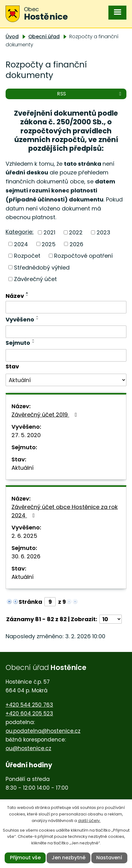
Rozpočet (27, 256)
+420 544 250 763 (29, 705)
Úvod (12, 37)
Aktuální (23, 468)
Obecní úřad (44, 37)
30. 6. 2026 (26, 556)
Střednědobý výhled (42, 267)
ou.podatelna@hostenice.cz (43, 731)
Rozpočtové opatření (83, 256)
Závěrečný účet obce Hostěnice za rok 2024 (65, 511)
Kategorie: (20, 232)
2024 (21, 244)
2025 (49, 244)
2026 (76, 244)
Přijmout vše (25, 858)
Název (15, 296)
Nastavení (109, 858)
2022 (76, 232)
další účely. (89, 821)
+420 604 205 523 (29, 713)
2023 (103, 232)
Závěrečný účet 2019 (45, 415)
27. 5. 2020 (26, 435)
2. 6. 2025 (24, 536)
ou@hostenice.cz (28, 748)
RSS (90, 94)
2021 (49, 232)
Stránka (30, 602)
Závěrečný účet (35, 279)
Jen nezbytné (68, 858)
